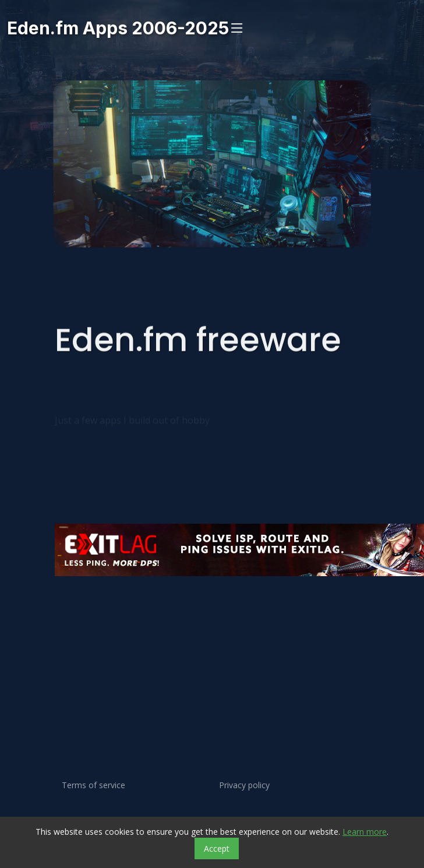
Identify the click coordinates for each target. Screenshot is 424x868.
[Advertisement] (182, 630)
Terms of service (93, 785)
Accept (217, 848)
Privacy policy (244, 785)
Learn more (365, 832)
